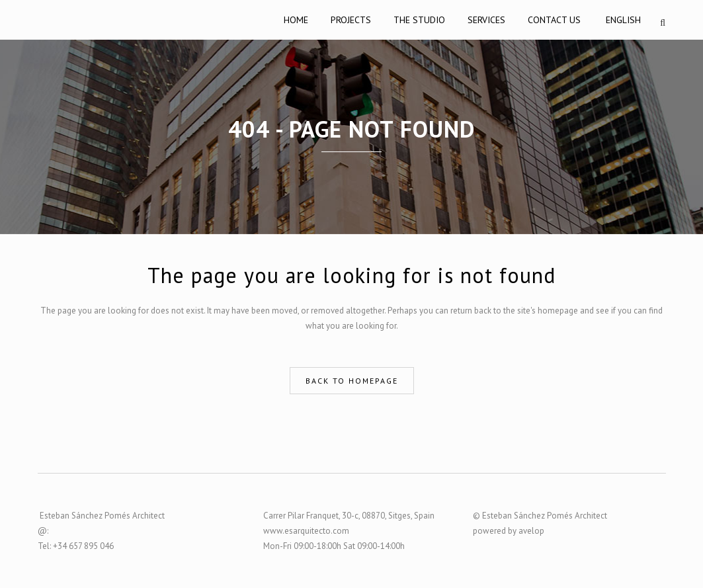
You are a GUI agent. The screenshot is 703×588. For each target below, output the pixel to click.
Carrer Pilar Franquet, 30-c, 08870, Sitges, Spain (349, 516)
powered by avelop (509, 531)
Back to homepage (352, 381)
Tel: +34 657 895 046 (76, 546)
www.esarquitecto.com (306, 531)
